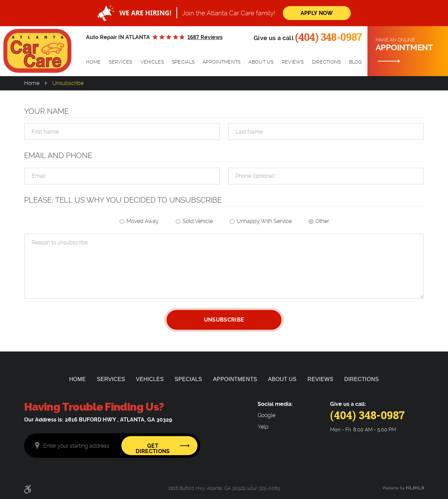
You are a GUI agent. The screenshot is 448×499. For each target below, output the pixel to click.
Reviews (293, 62)
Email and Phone (58, 155)
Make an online (409, 45)
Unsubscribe (68, 83)
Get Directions (153, 449)
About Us (261, 62)
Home (93, 62)
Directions (326, 62)
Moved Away (143, 221)
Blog (356, 62)
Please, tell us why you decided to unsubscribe (123, 200)
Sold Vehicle (198, 221)
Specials (183, 62)
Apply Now (317, 13)
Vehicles (152, 62)
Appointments (221, 62)
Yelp (263, 427)
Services (120, 62)
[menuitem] (93, 62)
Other (322, 221)
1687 (205, 37)
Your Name (46, 111)
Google (266, 415)
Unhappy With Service (264, 221)
